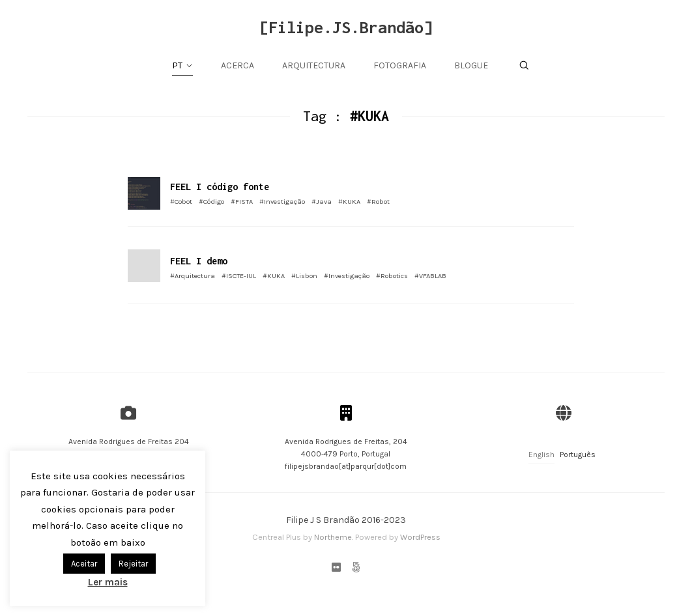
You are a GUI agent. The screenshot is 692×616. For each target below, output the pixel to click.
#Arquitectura (193, 276)
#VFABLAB (430, 276)
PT (177, 65)
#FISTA (242, 202)
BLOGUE (471, 65)
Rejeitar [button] (133, 564)
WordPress (420, 537)
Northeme (333, 537)
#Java (322, 202)
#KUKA (349, 202)
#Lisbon (304, 276)
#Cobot (181, 202)
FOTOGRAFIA (400, 65)
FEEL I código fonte (220, 187)
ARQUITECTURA (314, 65)
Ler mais (108, 582)
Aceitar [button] (84, 564)
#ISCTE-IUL (239, 276)
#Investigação (282, 202)
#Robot (378, 202)
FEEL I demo (199, 261)
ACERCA (238, 65)
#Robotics (392, 276)
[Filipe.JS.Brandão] (346, 27)
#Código (211, 202)
